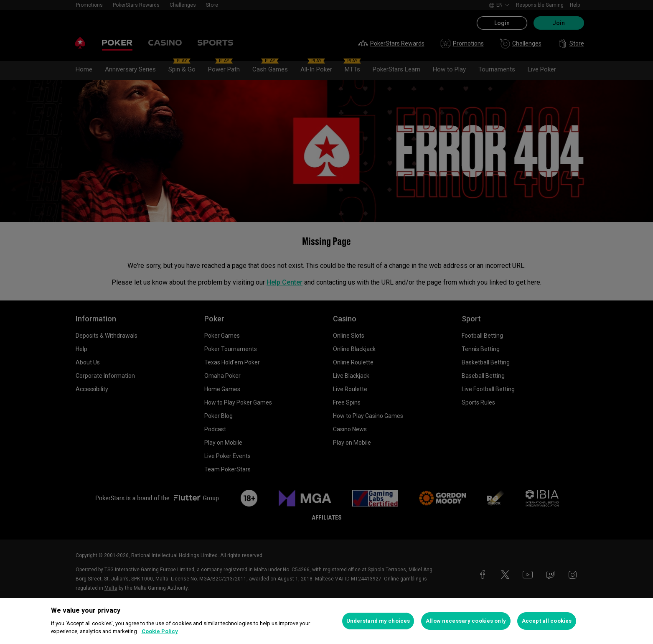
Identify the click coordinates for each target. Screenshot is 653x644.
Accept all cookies (547, 621)
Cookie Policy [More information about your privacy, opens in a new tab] (160, 631)
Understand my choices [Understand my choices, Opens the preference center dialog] (378, 621)
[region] (326, 621)
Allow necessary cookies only (466, 621)
